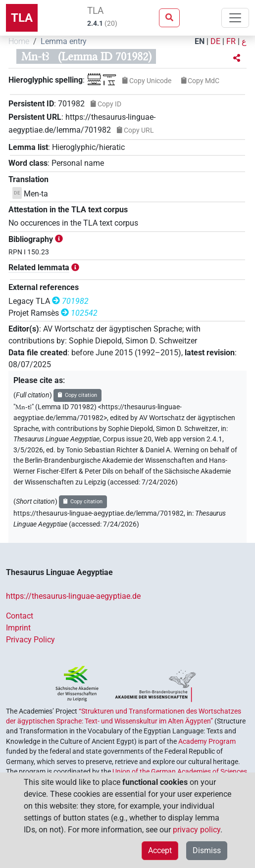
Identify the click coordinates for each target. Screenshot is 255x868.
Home (19, 41)
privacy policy (197, 830)
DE (215, 41)
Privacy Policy (30, 640)
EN (200, 41)
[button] (237, 58)
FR (231, 41)
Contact (20, 616)
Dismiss (207, 850)
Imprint (18, 628)
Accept (160, 850)
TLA (22, 18)
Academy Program (207, 741)
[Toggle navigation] (235, 18)
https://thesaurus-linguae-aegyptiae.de (73, 596)
